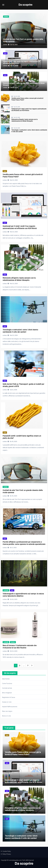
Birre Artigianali (7, 693)
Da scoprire (25, 5)
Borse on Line (7, 716)
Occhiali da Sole (7, 688)
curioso (5, 45)
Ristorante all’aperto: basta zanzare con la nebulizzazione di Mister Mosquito (24, 120)
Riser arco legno (7, 711)
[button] (45, 30)
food (5, 171)
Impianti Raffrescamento (10, 707)
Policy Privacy (7, 854)
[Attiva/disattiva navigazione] (3, 5)
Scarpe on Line (7, 702)
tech (5, 53)
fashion (6, 17)
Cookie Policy (7, 851)
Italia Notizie (6, 679)
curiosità (6, 590)
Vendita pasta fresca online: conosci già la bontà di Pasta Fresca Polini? (23, 753)
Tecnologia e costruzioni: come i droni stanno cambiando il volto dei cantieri (21, 837)
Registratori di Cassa (9, 697)
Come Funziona (7, 683)
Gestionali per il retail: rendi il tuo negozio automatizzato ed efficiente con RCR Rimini (29, 110)
